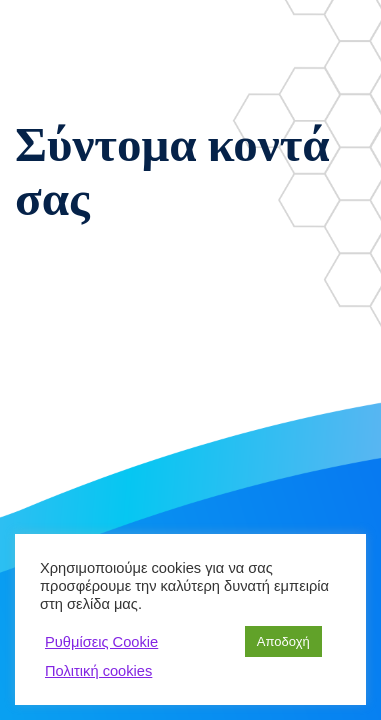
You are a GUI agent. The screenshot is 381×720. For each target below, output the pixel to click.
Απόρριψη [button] (206, 642)
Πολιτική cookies (98, 671)
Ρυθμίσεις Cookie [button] (101, 642)
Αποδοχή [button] (283, 641)
